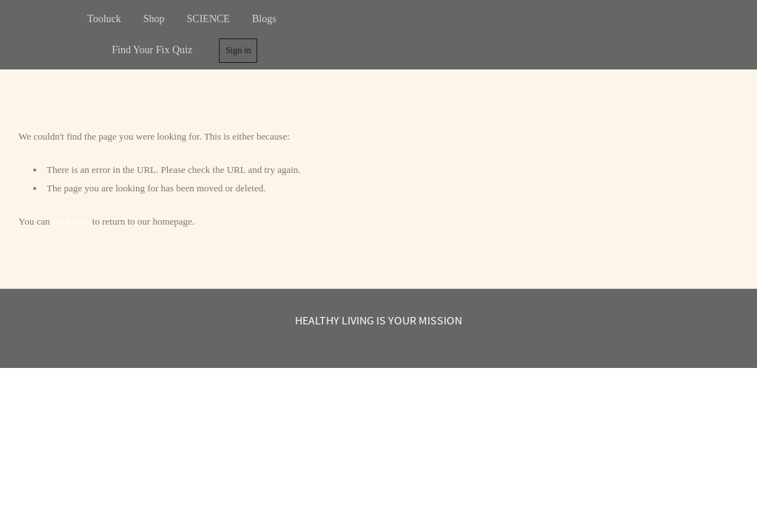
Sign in (238, 50)
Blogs (264, 19)
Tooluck (104, 19)
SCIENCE (208, 19)
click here (71, 221)
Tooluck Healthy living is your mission (523, 35)
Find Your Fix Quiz (152, 50)
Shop (154, 19)
